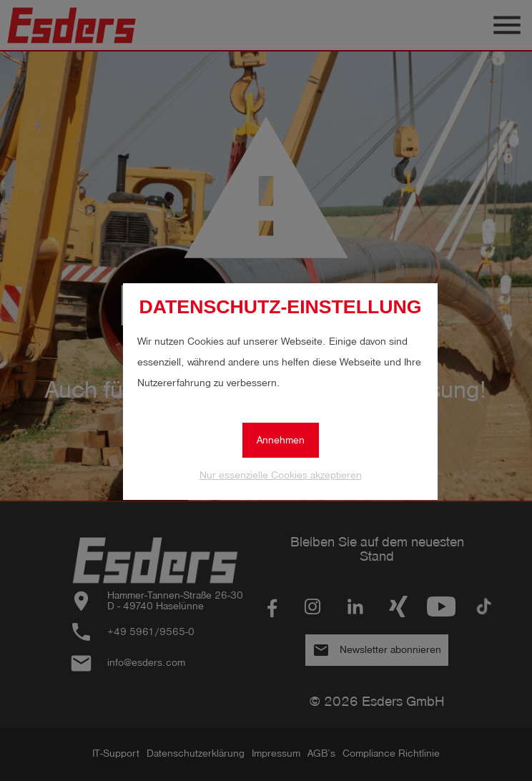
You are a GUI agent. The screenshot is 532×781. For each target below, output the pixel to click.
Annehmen (281, 440)
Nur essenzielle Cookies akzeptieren (281, 475)
